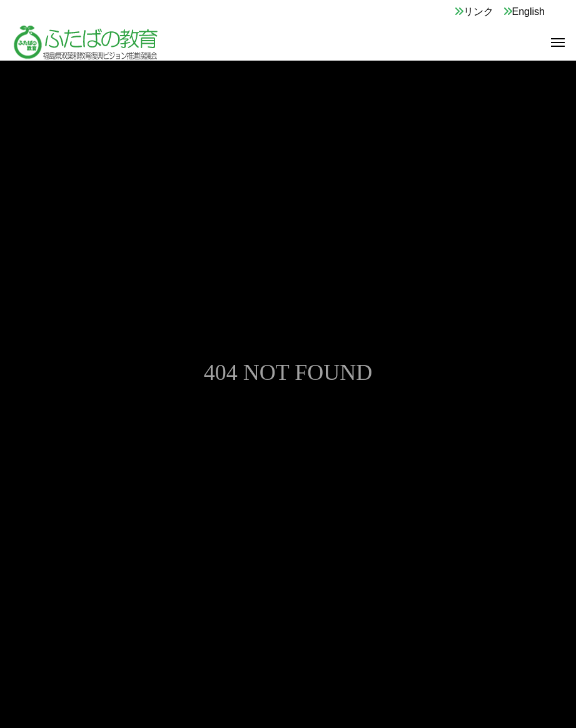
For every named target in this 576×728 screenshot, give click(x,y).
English (524, 12)
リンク (474, 12)
